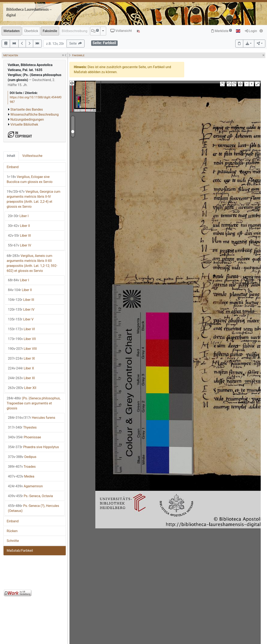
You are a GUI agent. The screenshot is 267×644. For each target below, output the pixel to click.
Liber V (21, 319)
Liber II (19, 226)
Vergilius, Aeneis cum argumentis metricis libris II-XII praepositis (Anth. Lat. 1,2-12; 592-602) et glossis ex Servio (32, 263)
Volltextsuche (32, 156)
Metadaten (12, 31)
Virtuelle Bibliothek (24, 124)
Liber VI (21, 329)
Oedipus (22, 457)
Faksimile (50, 31)
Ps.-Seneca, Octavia (30, 496)
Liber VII (22, 339)
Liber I (18, 216)
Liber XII (22, 388)
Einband (13, 167)
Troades (22, 467)
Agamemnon (25, 486)
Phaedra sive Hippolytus (33, 447)
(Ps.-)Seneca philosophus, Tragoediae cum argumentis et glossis (34, 403)
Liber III (19, 236)
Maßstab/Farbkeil (20, 551)
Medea (21, 476)
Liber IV (20, 245)
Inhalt (11, 156)
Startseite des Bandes (27, 109)
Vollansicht (121, 31)
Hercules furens (32, 418)
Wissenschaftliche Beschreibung (35, 114)
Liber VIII (22, 349)
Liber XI (21, 378)
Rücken (12, 531)
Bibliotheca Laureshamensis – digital (29, 12)
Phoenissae (24, 437)
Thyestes (22, 427)
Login (251, 31)
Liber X (21, 368)
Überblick (31, 31)
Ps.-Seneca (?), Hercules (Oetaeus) (33, 508)
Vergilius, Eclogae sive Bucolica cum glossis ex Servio (30, 179)
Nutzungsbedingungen (27, 119)
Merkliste (222, 31)
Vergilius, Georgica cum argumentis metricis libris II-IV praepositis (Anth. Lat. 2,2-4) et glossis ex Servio (33, 199)
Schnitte (13, 541)
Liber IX (21, 358)
